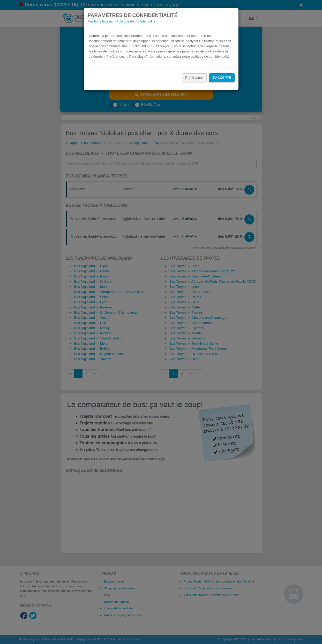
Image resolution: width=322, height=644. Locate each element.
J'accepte (222, 78)
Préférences (194, 78)
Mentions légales (100, 21)
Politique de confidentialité (136, 21)
